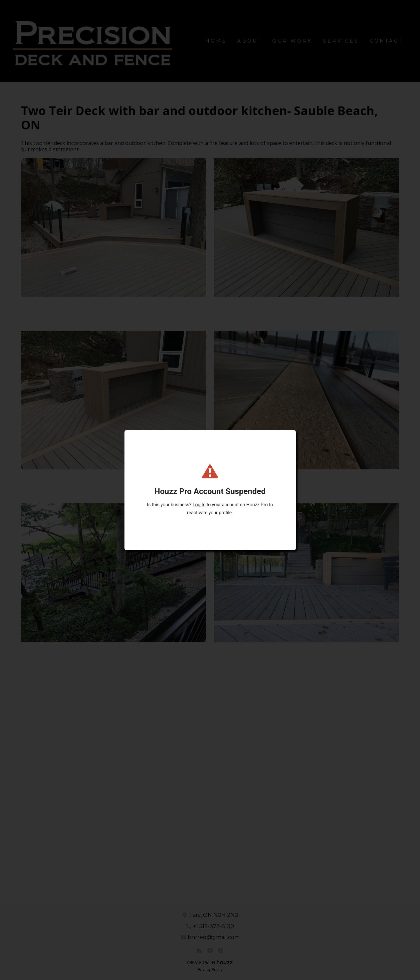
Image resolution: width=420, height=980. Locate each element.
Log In (199, 505)
